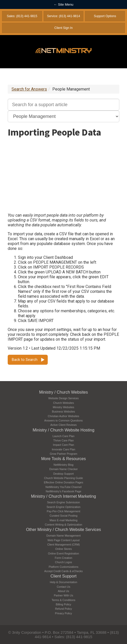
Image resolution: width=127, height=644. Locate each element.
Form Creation (63, 558)
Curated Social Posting (63, 516)
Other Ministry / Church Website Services (63, 530)
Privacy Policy (63, 613)
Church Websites (63, 403)
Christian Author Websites (63, 416)
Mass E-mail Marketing (63, 520)
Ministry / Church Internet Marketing (63, 496)
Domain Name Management (63, 536)
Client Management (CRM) (63, 545)
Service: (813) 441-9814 (63, 16)
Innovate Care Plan (63, 449)
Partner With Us (63, 595)
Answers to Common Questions (64, 420)
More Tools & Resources (64, 459)
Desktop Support (63, 474)
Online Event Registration (63, 553)
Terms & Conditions (63, 600)
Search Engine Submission (64, 502)
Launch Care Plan (63, 436)
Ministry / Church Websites (64, 392)
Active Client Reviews (63, 425)
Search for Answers (29, 89)
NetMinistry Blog (64, 465)
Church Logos (63, 562)
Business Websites (64, 412)
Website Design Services (63, 398)
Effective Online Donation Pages (63, 482)
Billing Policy (64, 604)
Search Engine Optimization (63, 507)
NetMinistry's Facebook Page (63, 491)
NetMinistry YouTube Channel (63, 487)
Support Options (105, 16)
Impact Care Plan (63, 445)
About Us (64, 591)
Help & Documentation (63, 582)
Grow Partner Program (63, 454)
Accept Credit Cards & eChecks (64, 571)
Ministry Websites (63, 407)
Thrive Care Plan (64, 440)
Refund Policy (64, 609)
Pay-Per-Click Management (63, 511)
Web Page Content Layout (63, 540)
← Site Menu (63, 4)
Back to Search (25, 360)
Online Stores (63, 549)
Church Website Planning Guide (63, 478)
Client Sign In (63, 28)
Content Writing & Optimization (64, 525)
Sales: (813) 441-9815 (22, 16)
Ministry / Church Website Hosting (63, 430)
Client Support (63, 576)
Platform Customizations (63, 567)
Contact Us (63, 587)
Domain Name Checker (63, 469)
